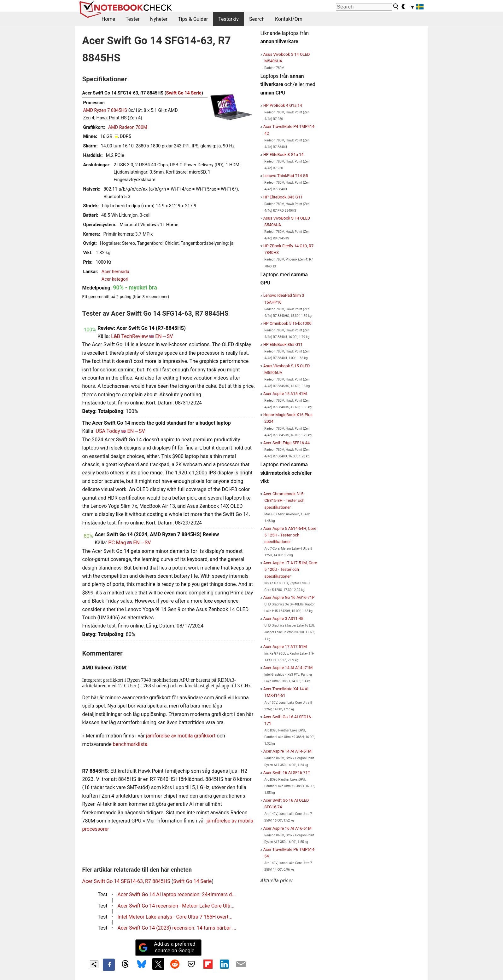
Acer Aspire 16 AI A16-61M (287, 828)
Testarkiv (228, 19)
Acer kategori (115, 279)
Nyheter (159, 19)
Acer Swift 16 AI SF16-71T (287, 773)
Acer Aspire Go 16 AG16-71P (289, 597)
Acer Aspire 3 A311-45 (283, 619)
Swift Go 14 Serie (184, 93)
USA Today (108, 431)
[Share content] (94, 964)
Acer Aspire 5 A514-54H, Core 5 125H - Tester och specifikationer (290, 535)
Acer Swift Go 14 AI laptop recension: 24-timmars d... (177, 894)
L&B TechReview (129, 336)
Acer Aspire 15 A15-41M (285, 394)
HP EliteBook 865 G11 (283, 344)
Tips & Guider (193, 19)
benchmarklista (130, 744)
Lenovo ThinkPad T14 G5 (286, 176)
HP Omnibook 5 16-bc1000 (287, 323)
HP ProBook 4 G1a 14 (283, 105)
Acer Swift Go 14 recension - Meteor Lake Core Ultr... (176, 906)
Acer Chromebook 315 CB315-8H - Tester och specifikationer (284, 500)
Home (108, 19)
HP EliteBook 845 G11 (283, 197)
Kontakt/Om (289, 19)
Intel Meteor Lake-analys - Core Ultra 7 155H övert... (175, 917)
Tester (133, 19)
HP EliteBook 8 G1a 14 (284, 155)
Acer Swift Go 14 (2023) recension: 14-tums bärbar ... (177, 928)
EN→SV (164, 336)
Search (257, 19)
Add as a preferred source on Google (167, 947)
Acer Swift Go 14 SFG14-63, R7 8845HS (126, 881)
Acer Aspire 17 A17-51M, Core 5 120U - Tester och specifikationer (290, 569)
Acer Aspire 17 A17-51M (285, 647)
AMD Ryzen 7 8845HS (105, 110)
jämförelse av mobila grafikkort (181, 736)
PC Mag (117, 543)
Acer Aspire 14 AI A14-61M (287, 751)
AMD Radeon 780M (128, 127)
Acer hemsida (115, 272)
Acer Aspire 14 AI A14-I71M (288, 668)
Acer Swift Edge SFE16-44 (287, 443)
